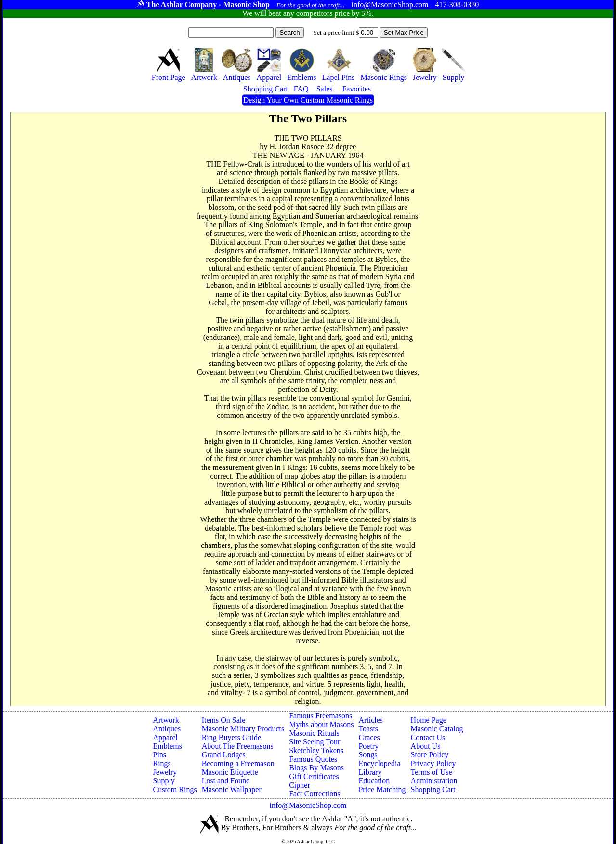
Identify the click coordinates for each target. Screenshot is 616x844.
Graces (369, 737)
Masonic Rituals (314, 733)
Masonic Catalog (437, 729)
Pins (159, 755)
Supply (164, 781)
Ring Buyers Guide (232, 737)
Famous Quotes (313, 759)
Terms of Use (432, 772)
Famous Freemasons (321, 716)
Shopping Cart (433, 789)
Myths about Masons (321, 724)
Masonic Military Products (243, 729)
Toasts (368, 729)
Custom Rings (175, 789)
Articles (371, 720)
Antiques (167, 729)
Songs (368, 755)
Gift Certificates (314, 776)
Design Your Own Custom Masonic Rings (308, 100)
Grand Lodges (224, 755)
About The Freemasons (238, 746)
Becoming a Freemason (238, 763)
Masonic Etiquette (230, 772)
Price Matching (382, 789)
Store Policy (430, 755)
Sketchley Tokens (316, 750)
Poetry (368, 746)
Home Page (429, 720)
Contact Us (428, 737)
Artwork (166, 720)
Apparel (165, 737)
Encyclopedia (379, 763)
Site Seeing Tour (315, 742)
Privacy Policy (433, 763)
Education (374, 781)
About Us (426, 746)
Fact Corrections (315, 794)
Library (370, 772)
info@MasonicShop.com (308, 805)
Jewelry (165, 772)
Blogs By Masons (316, 768)
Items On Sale (224, 720)
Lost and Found (226, 781)
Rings (162, 763)
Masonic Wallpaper (232, 789)
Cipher (300, 785)
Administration (434, 781)
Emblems (167, 746)
